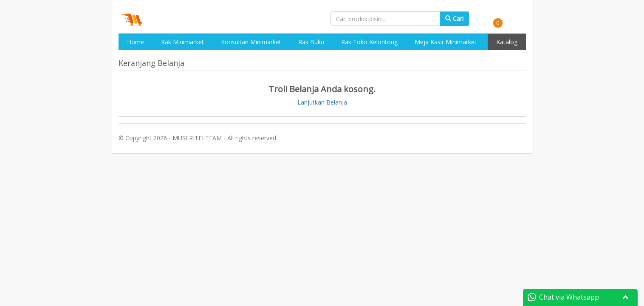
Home (136, 42)
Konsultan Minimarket (251, 42)
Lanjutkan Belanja (322, 102)
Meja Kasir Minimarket (446, 42)
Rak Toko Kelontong (369, 42)
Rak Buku (311, 42)
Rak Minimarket (182, 42)
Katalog (507, 42)
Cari (454, 18)
